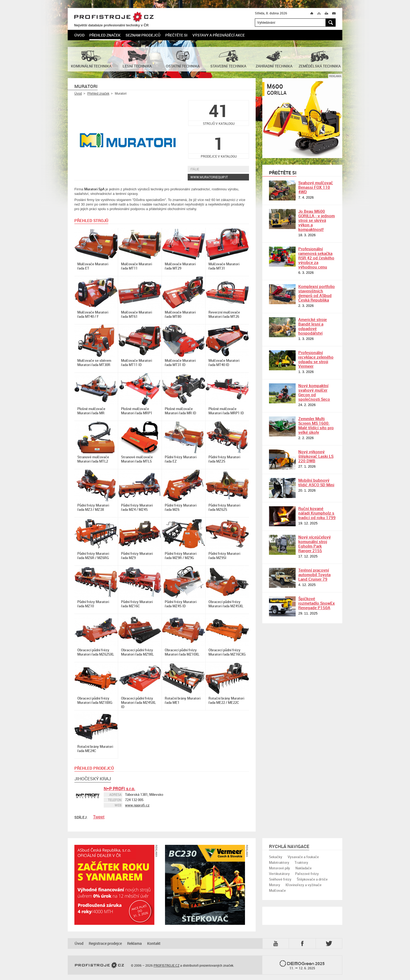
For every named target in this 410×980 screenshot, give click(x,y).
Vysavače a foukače (303, 857)
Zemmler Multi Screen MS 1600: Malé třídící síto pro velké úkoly (316, 425)
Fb (303, 943)
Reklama (134, 943)
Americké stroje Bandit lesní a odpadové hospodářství (313, 326)
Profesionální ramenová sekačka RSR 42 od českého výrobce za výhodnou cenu (316, 258)
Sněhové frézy (280, 879)
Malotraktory (279, 862)
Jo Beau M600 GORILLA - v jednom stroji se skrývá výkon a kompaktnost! (317, 220)
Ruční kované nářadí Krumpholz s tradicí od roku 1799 (317, 513)
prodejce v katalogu (219, 146)
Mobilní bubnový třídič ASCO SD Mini (316, 482)
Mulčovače (277, 890)
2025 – (302, 965)
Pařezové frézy (307, 874)
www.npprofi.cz (137, 805)
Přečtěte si (176, 35)
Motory (275, 885)
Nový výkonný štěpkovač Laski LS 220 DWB (316, 456)
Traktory (301, 862)
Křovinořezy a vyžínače (304, 885)
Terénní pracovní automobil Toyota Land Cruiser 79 (314, 575)
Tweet (99, 817)
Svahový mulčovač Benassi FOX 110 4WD (316, 187)
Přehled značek (105, 35)
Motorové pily (280, 868)
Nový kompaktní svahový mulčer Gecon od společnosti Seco (314, 392)
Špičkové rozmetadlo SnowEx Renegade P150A (317, 603)
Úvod (79, 35)
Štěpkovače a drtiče (312, 879)
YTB (277, 943)
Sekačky (276, 857)
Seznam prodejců (143, 35)
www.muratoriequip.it (209, 177)
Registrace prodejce (105, 943)
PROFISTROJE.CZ (114, 17)
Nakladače (304, 868)
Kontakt (154, 943)
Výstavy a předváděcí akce (219, 35)
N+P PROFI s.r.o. (119, 789)
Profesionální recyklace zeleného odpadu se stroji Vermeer (316, 359)
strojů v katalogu (219, 113)
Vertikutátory (279, 874)
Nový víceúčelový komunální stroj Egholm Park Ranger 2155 (315, 544)
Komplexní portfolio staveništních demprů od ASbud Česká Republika (317, 293)
